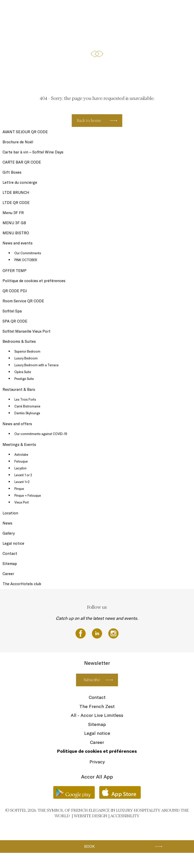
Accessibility (125, 816)
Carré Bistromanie (27, 406)
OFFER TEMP (15, 271)
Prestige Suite (24, 379)
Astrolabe (21, 454)
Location (10, 513)
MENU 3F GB (14, 223)
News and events (87, 11)
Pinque (19, 489)
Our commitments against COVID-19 (41, 434)
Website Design (91, 816)
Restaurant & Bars (149, 11)
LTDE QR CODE (16, 203)
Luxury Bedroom (26, 358)
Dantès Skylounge (27, 413)
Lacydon (20, 468)
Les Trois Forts (25, 399)
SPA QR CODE (15, 321)
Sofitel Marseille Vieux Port (27, 331)
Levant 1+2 (22, 482)
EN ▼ (172, 11)
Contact (10, 553)
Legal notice (13, 543)
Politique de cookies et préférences (34, 281)
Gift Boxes (19, 11)
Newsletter (61, 11)
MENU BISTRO (16, 233)
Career (8, 574)
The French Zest (97, 706)
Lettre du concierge (20, 182)
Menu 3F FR (13, 213)
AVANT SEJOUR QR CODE (25, 132)
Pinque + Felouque (28, 495)
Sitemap (10, 564)
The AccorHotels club (22, 584)
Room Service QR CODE (23, 301)
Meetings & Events (19, 444)
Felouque (21, 461)
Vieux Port (22, 502)
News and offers (17, 424)
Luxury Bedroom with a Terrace (37, 365)
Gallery (9, 533)
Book (89, 846)
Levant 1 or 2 (23, 475)
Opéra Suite (23, 372)
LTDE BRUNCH (16, 192)
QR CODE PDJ (15, 291)
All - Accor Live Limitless (97, 715)
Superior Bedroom (27, 351)
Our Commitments (28, 253)
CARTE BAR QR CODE (22, 162)
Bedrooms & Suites (117, 11)
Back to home (89, 120)
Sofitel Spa (39, 11)
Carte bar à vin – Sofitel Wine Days (33, 152)
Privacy (97, 762)
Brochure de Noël (18, 142)
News (7, 523)
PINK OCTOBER (26, 260)
